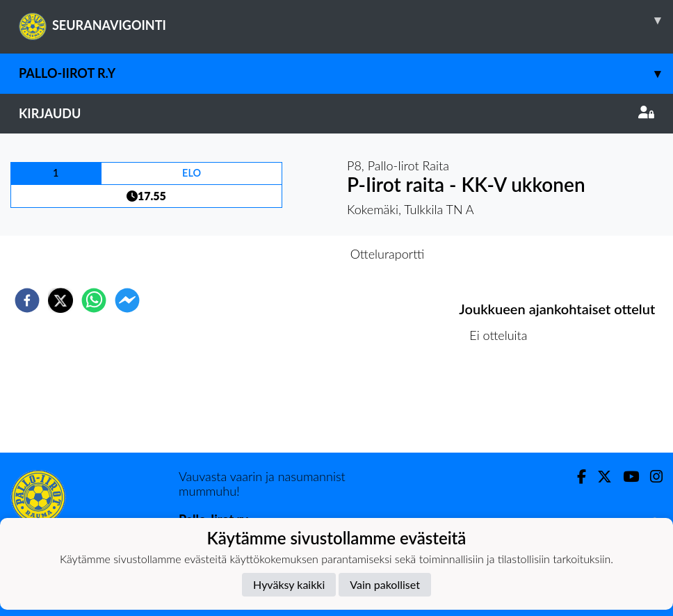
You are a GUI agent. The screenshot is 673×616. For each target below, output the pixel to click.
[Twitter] (599, 477)
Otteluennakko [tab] (289, 254)
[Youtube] (625, 477)
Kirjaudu (336, 113)
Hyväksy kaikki (289, 584)
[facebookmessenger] (127, 300)
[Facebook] (576, 477)
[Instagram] (651, 477)
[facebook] (27, 300)
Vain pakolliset (385, 584)
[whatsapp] (94, 300)
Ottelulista (504, 406)
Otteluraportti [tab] (388, 254)
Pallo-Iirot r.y (346, 73)
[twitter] (60, 300)
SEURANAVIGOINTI (346, 20)
